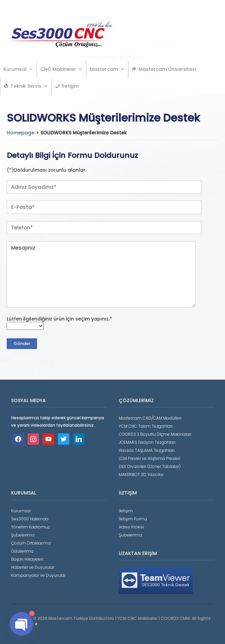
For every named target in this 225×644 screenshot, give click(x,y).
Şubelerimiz (23, 535)
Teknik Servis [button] (29, 86)
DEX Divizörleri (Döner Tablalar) (150, 466)
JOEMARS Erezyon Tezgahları (147, 442)
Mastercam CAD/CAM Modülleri (150, 418)
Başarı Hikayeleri (27, 559)
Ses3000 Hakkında (30, 519)
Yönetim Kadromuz (30, 527)
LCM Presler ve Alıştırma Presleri (149, 458)
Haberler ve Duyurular (33, 567)
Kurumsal (18, 69)
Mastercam (107, 69)
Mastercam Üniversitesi (167, 69)
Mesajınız (101, 274)
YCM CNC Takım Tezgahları (146, 426)
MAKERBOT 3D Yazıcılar (141, 475)
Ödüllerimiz (22, 551)
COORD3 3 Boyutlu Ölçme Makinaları (155, 434)
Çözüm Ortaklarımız (31, 543)
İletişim (70, 86)
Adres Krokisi (131, 527)
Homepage (21, 133)
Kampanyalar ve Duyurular (38, 575)
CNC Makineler (62, 69)
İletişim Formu (133, 519)
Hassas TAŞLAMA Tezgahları (147, 450)
